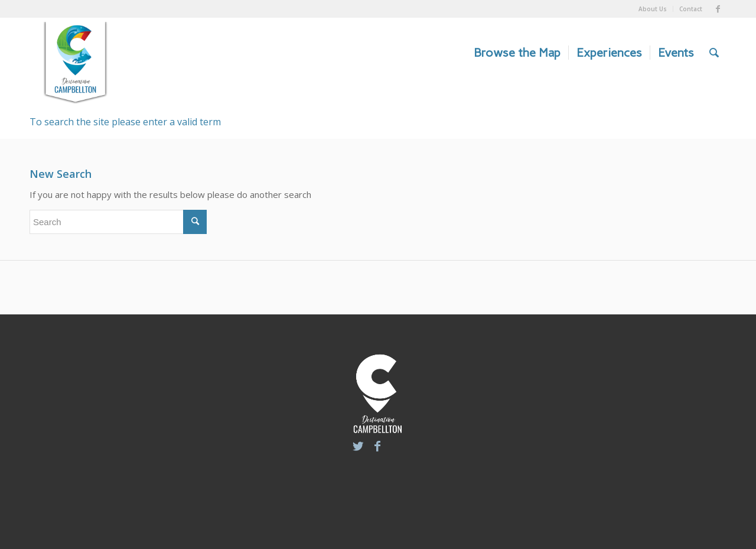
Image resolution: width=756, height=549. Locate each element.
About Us (653, 9)
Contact (691, 9)
